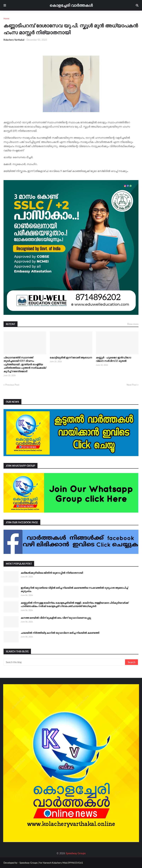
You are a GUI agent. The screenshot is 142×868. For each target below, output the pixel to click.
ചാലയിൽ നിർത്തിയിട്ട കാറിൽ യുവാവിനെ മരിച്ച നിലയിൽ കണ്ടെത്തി (60, 633)
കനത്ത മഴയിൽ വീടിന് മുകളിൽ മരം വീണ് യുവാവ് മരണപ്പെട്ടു (56, 618)
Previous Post (12, 385)
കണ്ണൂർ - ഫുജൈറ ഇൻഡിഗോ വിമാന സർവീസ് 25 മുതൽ (113, 359)
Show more (133, 324)
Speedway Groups (76, 853)
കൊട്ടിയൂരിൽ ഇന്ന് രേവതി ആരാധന (71, 357)
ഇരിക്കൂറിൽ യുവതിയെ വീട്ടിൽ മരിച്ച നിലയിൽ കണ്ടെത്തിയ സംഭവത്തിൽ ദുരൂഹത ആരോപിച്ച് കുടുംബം (74, 589)
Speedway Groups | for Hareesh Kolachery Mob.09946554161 (51, 863)
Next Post (132, 385)
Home (6, 18)
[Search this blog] (65, 662)
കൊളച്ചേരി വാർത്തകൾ (71, 5)
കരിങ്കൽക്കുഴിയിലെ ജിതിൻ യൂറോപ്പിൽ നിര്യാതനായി (52, 573)
